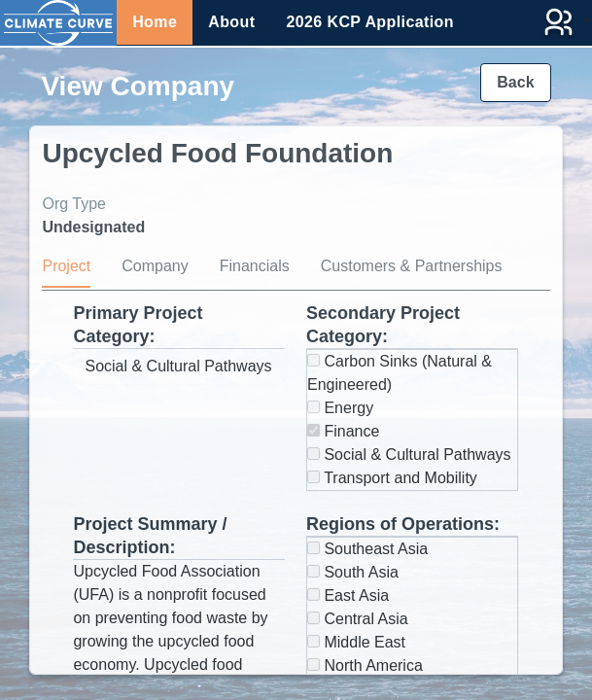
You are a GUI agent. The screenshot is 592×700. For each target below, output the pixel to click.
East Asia (348, 595)
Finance (343, 431)
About (231, 22)
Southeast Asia (367, 549)
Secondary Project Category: (383, 325)
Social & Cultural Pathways (409, 455)
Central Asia (358, 619)
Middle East (356, 642)
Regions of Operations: (403, 524)
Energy (340, 408)
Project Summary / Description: (150, 536)
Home (155, 22)
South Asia (353, 572)
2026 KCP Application (370, 22)
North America (365, 665)
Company (155, 266)
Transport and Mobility (392, 478)
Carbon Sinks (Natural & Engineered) (400, 373)
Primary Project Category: (138, 325)
